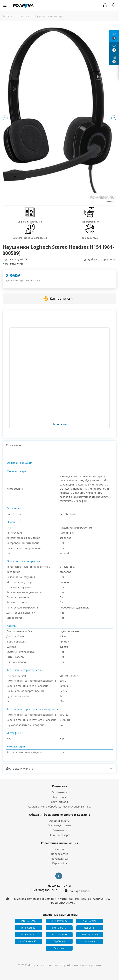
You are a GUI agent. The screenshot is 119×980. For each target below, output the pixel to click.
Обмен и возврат (60, 835)
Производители (60, 859)
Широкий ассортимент (30, 222)
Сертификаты (60, 802)
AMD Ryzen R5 (90, 934)
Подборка (59, 941)
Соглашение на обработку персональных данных (60, 806)
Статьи (60, 849)
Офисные (59, 948)
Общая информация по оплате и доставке (60, 815)
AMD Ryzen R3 (59, 934)
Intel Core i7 (90, 928)
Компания (60, 786)
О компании (60, 792)
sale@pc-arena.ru (80, 891)
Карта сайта (60, 863)
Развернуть (60, 424)
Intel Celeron (28, 921)
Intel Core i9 (28, 934)
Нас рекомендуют (89, 222)
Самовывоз (60, 830)
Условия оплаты (60, 821)
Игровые (90, 941)
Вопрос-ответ (60, 854)
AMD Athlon (90, 921)
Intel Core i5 (59, 928)
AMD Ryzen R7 (28, 941)
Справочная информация (60, 843)
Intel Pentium (59, 921)
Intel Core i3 (28, 928)
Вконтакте (59, 876)
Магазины (60, 797)
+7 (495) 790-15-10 (46, 890)
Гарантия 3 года (89, 238)
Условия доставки (60, 825)
